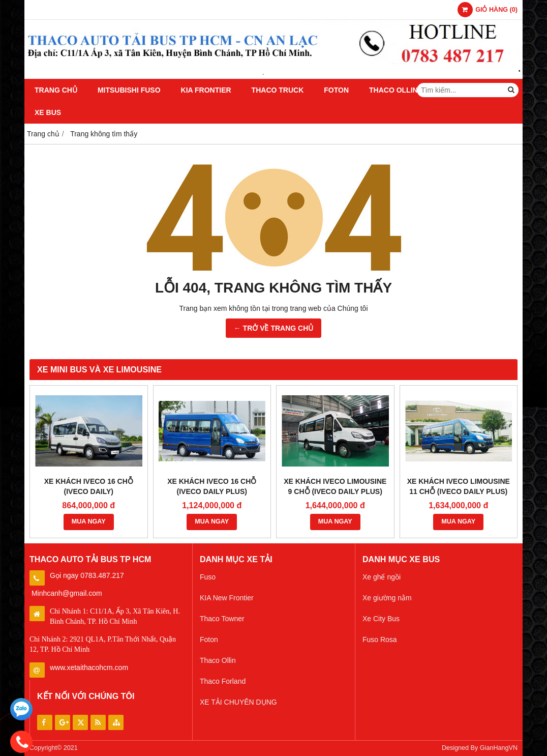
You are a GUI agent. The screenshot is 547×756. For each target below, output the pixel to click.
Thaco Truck (278, 90)
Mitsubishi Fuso (129, 90)
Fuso (208, 577)
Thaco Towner (222, 619)
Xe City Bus (381, 619)
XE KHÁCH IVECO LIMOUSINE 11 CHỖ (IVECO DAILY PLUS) (459, 486)
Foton (336, 90)
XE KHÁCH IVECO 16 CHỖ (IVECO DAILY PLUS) (212, 486)
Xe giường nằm (387, 598)
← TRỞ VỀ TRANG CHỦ (274, 328)
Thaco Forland (223, 681)
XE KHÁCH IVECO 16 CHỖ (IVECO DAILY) (89, 486)
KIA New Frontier (227, 598)
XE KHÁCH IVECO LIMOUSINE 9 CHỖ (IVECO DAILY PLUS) (335, 486)
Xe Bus (48, 112)
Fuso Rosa (380, 639)
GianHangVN (499, 748)
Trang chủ (56, 90)
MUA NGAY (89, 521)
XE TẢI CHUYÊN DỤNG (238, 702)
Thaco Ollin (393, 90)
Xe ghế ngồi (382, 577)
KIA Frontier (206, 90)
